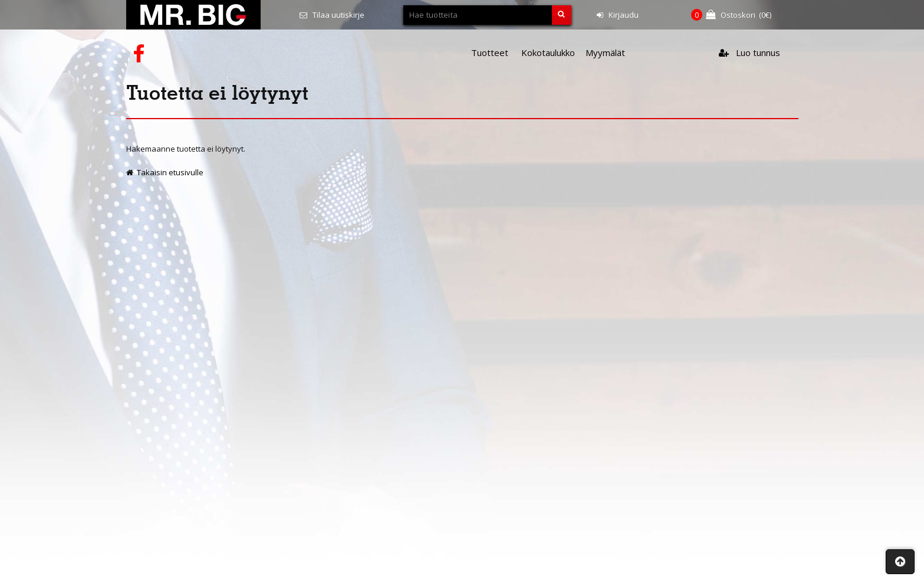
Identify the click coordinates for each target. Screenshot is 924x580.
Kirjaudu (618, 15)
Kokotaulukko (548, 53)
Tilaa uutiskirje (332, 15)
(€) (731, 15)
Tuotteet (490, 53)
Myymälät (605, 53)
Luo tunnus (749, 53)
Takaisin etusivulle (165, 172)
